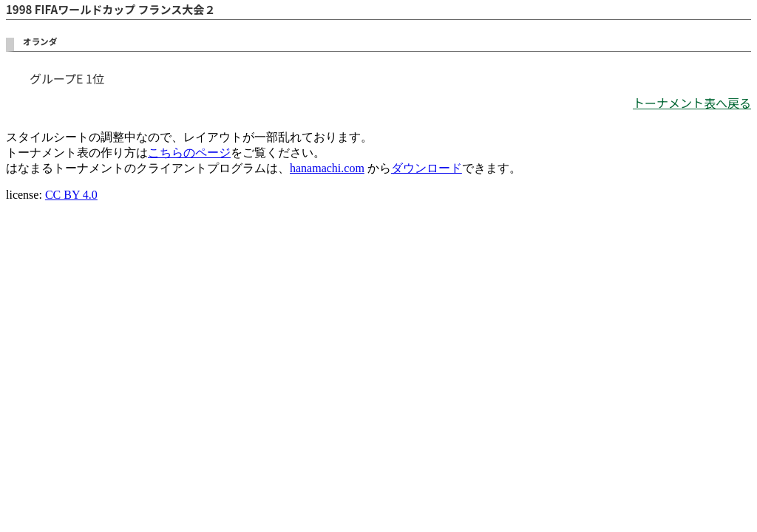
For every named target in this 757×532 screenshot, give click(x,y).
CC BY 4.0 (71, 195)
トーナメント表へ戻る (692, 103)
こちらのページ (189, 153)
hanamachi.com (327, 168)
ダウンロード (427, 168)
